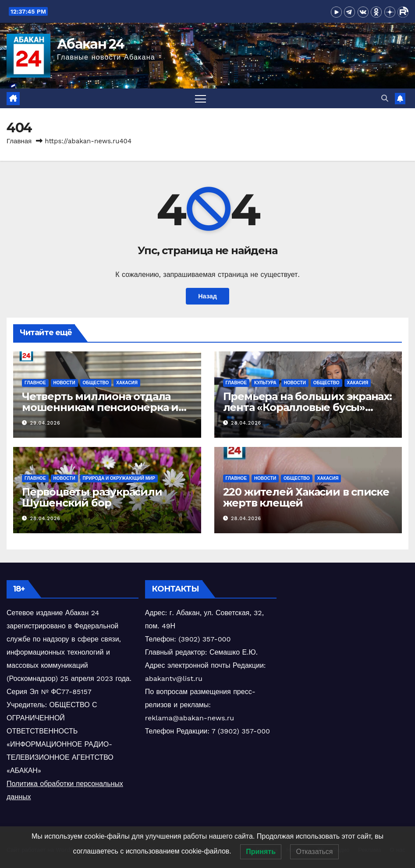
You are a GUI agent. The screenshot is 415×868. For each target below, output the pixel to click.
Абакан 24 (91, 44)
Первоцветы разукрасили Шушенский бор (92, 497)
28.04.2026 (246, 423)
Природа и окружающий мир (119, 478)
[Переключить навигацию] (200, 98)
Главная (19, 141)
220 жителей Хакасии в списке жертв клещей (306, 497)
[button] (385, 98)
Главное (35, 383)
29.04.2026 (45, 423)
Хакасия (127, 383)
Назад (207, 296)
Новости (64, 383)
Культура (265, 383)
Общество (96, 383)
